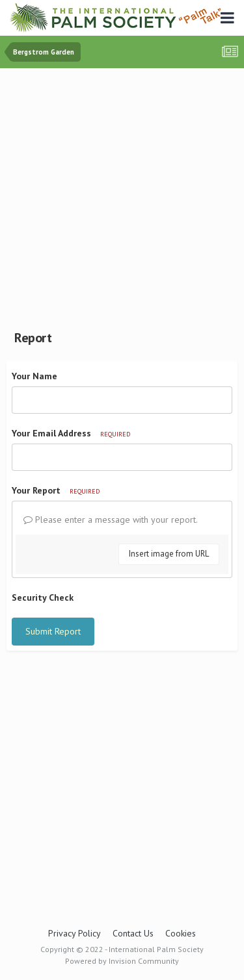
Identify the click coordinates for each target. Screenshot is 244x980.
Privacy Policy (75, 933)
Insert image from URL (169, 554)
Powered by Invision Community (122, 961)
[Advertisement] (122, 196)
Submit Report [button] (53, 631)
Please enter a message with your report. (111, 520)
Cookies (181, 933)
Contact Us (133, 933)
